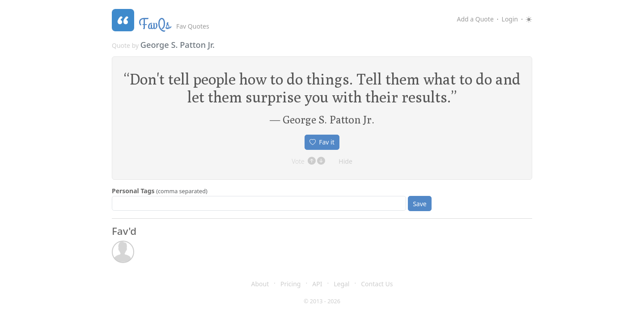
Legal (341, 284)
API (317, 284)
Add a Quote (475, 19)
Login (510, 19)
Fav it (322, 142)
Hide (345, 161)
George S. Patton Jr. (178, 45)
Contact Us (377, 284)
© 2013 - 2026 (322, 301)
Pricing (290, 284)
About (260, 284)
